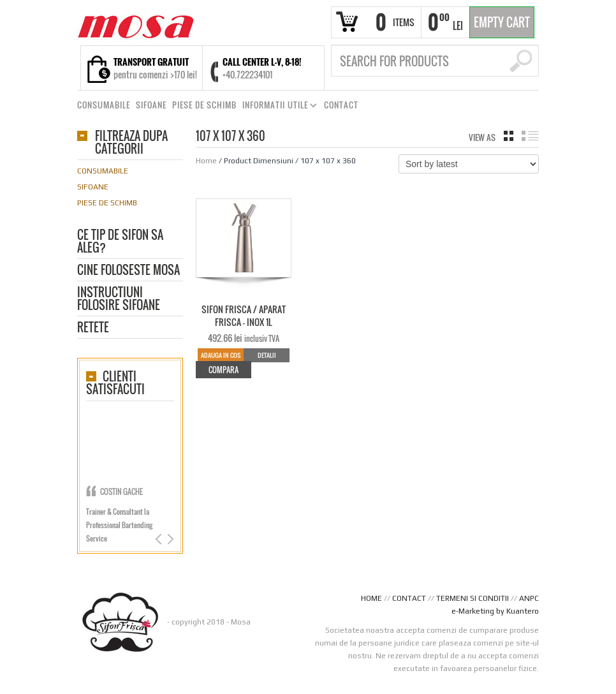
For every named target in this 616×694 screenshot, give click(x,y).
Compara (224, 370)
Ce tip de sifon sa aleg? (120, 242)
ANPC (529, 598)
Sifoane (93, 187)
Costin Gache (121, 491)
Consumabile (103, 171)
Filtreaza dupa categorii (131, 143)
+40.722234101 (247, 74)
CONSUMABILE (104, 105)
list (530, 136)
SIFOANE (151, 105)
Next (169, 539)
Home (206, 161)
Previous (160, 539)
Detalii (267, 355)
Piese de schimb (107, 203)
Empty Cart (502, 22)
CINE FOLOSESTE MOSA (128, 271)
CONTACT (341, 105)
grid (509, 136)
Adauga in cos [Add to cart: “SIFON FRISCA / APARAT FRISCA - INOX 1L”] (221, 355)
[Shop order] (469, 164)
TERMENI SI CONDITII (473, 598)
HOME (371, 598)
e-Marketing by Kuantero (495, 611)
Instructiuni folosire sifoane (119, 299)
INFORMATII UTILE (277, 107)
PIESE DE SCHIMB (204, 105)
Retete (93, 328)
